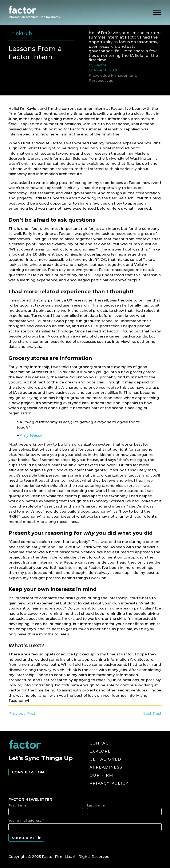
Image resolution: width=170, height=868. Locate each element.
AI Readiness (106, 767)
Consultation (28, 772)
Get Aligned (105, 759)
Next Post (152, 713)
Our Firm (101, 775)
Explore (100, 751)
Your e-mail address (26, 820)
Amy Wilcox (31, 435)
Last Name (96, 805)
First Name (17, 805)
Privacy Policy (109, 783)
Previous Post (22, 713)
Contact (101, 743)
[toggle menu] (157, 12)
